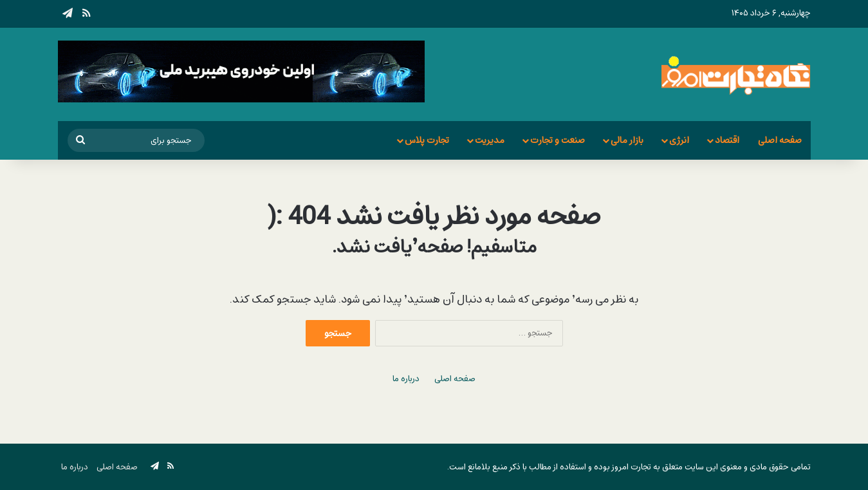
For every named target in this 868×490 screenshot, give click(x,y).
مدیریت (490, 140)
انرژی (679, 140)
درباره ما (406, 379)
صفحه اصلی (780, 140)
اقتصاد (727, 140)
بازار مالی (627, 140)
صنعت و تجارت (558, 140)
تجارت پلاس (427, 140)
